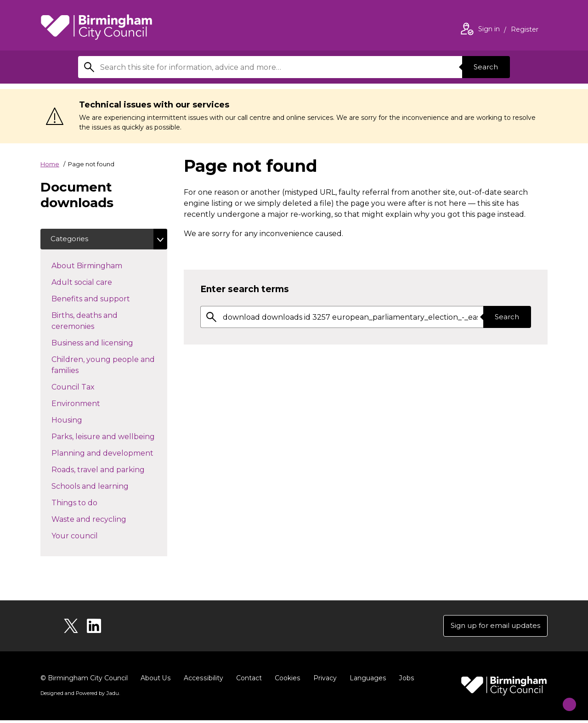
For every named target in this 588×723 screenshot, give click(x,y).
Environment (92, 404)
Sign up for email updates (492, 628)
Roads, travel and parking (109, 470)
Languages (366, 681)
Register (525, 30)
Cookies (286, 681)
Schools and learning (106, 487)
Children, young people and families (103, 366)
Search (484, 67)
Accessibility (203, 681)
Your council (91, 537)
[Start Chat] (563, 698)
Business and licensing (109, 344)
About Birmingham (103, 266)
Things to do (91, 503)
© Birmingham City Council (84, 681)
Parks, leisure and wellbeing (109, 437)
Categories (71, 240)
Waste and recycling (105, 520)
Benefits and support (107, 299)
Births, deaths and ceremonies (89, 322)
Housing (83, 421)
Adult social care (98, 283)
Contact (248, 681)
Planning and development (109, 454)
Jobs (404, 681)
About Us (155, 681)
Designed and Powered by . (79, 696)
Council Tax (89, 388)
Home (50, 164)
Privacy (323, 681)
